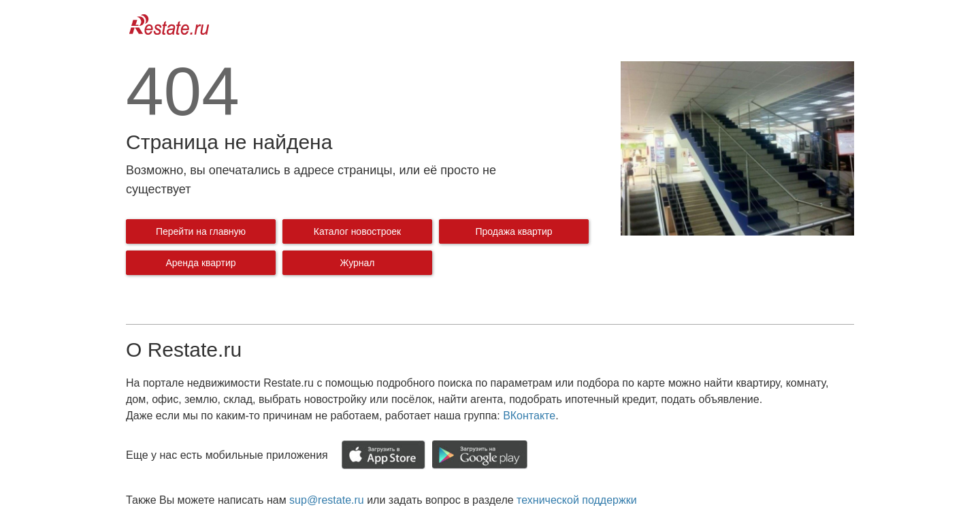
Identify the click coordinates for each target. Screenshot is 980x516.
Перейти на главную (201, 231)
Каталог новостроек (357, 231)
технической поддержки (576, 500)
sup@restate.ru (327, 500)
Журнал (357, 263)
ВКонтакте (529, 416)
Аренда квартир (200, 263)
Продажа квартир (513, 231)
